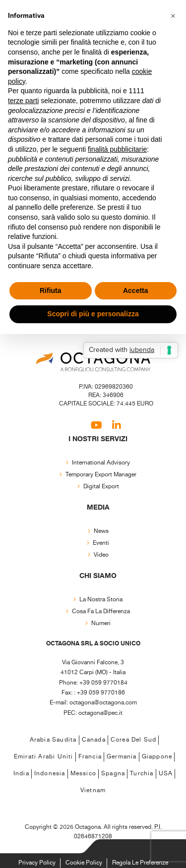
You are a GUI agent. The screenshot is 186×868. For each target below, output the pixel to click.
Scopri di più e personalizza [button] (93, 314)
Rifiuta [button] (51, 290)
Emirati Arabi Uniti (44, 757)
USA (166, 774)
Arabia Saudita (53, 740)
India (21, 774)
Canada (94, 740)
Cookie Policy (84, 863)
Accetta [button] (136, 290)
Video (101, 555)
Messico (83, 774)
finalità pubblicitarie (117, 149)
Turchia (142, 774)
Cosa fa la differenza (101, 611)
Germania (122, 757)
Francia (90, 757)
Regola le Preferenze (140, 863)
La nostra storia (101, 600)
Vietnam (93, 790)
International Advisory (101, 463)
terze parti (23, 101)
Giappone (157, 757)
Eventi (101, 543)
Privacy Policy (37, 863)
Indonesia (50, 774)
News (101, 531)
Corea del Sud (134, 740)
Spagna (113, 774)
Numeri (101, 623)
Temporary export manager (101, 475)
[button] (173, 16)
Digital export (101, 487)
